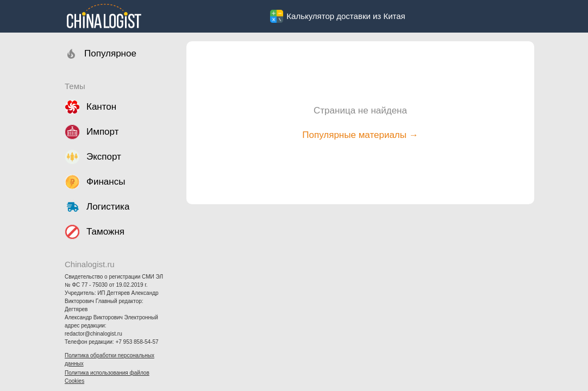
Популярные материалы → (360, 135)
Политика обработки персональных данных (110, 360)
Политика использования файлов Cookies (107, 377)
